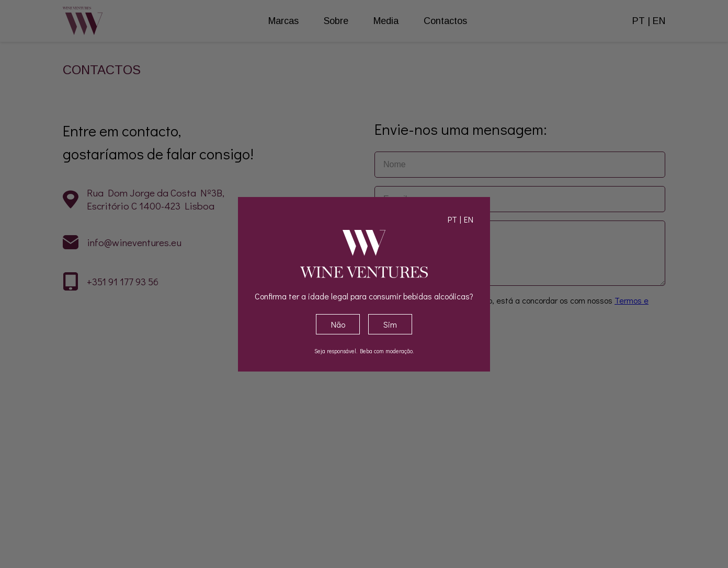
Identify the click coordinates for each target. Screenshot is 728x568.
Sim (390, 324)
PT (452, 219)
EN (469, 219)
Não (338, 324)
